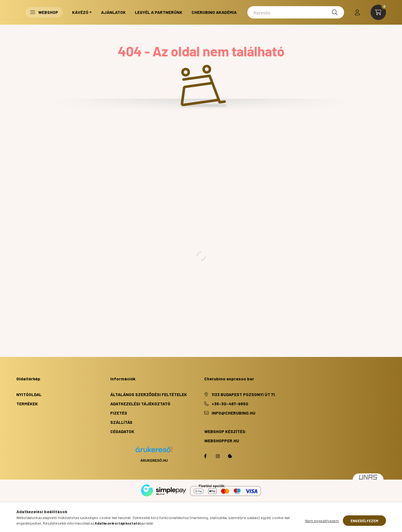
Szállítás (121, 422)
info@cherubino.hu (233, 413)
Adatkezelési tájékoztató (140, 404)
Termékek (27, 404)
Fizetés (119, 413)
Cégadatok (122, 431)
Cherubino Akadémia (214, 12)
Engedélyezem (364, 521)
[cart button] (378, 12)
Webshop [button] (44, 12)
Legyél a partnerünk (159, 12)
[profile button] (357, 12)
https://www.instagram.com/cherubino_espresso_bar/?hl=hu (218, 456)
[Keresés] (296, 12)
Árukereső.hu (154, 460)
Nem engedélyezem (322, 521)
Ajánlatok (113, 12)
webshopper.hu (222, 441)
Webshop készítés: (225, 431)
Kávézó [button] (80, 12)
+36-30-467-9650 (230, 404)
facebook (205, 456)
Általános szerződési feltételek (149, 394)
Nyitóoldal (29, 394)
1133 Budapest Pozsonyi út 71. (244, 394)
